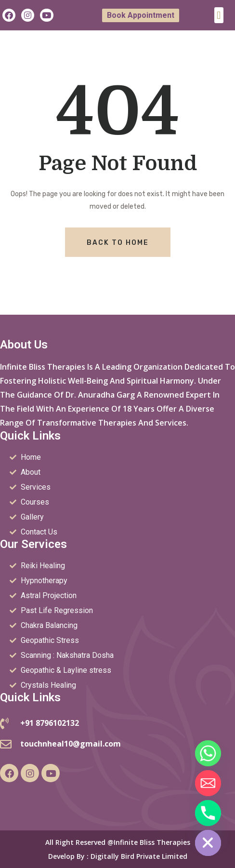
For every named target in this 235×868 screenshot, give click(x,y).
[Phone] (208, 813)
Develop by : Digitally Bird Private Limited (118, 856)
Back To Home (118, 243)
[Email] (208, 783)
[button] (219, 15)
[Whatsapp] (208, 753)
